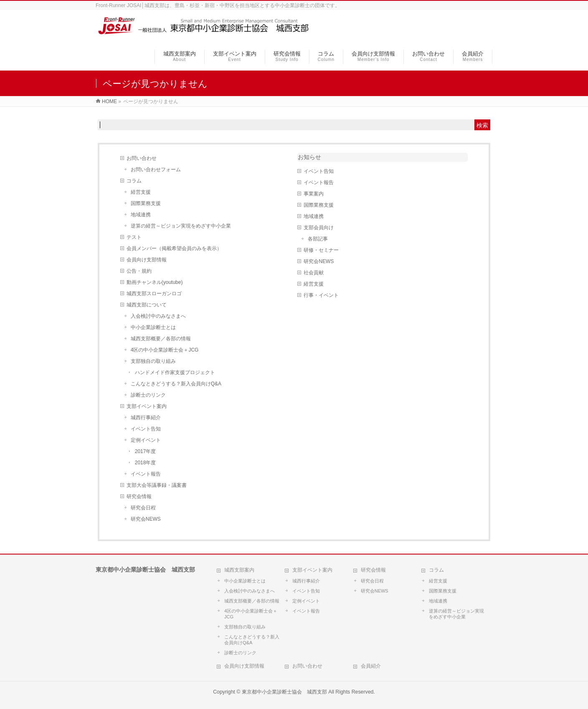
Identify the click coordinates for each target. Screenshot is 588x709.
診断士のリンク (148, 395)
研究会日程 (143, 508)
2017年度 (146, 451)
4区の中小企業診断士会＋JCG (165, 350)
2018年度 (146, 463)
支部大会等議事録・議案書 (157, 485)
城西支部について (147, 305)
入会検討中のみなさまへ (158, 316)
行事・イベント (321, 295)
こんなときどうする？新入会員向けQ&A (176, 384)
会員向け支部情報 (147, 260)
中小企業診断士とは (153, 327)
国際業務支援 (146, 203)
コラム (134, 181)
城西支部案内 (239, 570)
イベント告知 (146, 429)
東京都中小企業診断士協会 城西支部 (284, 692)
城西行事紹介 (146, 418)
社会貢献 (314, 273)
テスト (134, 237)
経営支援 (141, 192)
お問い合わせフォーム (156, 170)
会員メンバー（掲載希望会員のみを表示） (174, 248)
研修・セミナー (321, 250)
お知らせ (309, 157)
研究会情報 (139, 496)
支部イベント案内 (147, 406)
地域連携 (141, 215)
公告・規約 (139, 271)
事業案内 (314, 194)
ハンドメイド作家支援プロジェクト (175, 372)
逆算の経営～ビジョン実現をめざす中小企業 (181, 226)
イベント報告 (146, 474)
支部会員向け (319, 228)
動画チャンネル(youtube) (155, 282)
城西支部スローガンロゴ (154, 294)
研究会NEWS (146, 519)
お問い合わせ (142, 158)
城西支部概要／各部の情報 (161, 339)
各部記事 (318, 239)
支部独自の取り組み (153, 361)
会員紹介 (371, 666)
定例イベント (146, 440)
